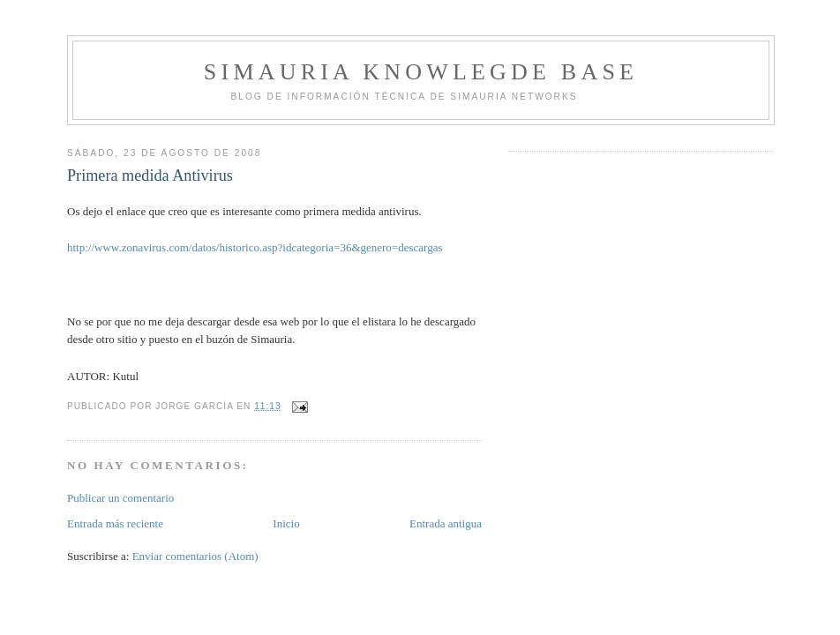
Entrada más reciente (115, 523)
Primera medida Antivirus (150, 176)
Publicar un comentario (120, 498)
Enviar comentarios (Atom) (195, 556)
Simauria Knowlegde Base (421, 72)
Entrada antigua (446, 523)
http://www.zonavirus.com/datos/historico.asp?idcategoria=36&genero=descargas (255, 247)
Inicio (286, 523)
